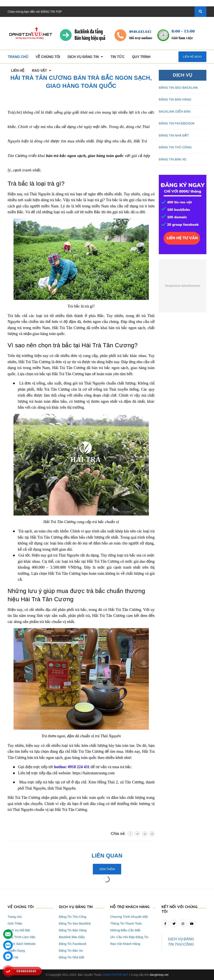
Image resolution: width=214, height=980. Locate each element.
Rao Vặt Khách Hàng (125, 944)
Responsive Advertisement (182, 286)
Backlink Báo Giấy (72, 937)
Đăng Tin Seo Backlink (75, 923)
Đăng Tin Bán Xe (71, 950)
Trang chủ (15, 917)
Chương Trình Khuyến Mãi (129, 917)
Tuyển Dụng (16, 950)
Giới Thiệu (15, 923)
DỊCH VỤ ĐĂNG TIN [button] (76, 907)
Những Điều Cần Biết (125, 930)
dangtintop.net (159, 975)
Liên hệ (13, 957)
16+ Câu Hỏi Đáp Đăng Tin (129, 937)
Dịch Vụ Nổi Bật (19, 930)
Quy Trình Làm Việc (22, 937)
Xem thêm (107, 869)
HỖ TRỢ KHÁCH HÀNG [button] (130, 907)
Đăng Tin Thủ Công (73, 917)
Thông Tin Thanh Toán (126, 923)
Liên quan (107, 856)
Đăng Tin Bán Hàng (73, 930)
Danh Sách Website (22, 944)
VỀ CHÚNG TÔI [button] (21, 907)
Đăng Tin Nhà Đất (72, 957)
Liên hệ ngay (192, 57)
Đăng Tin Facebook (73, 944)
